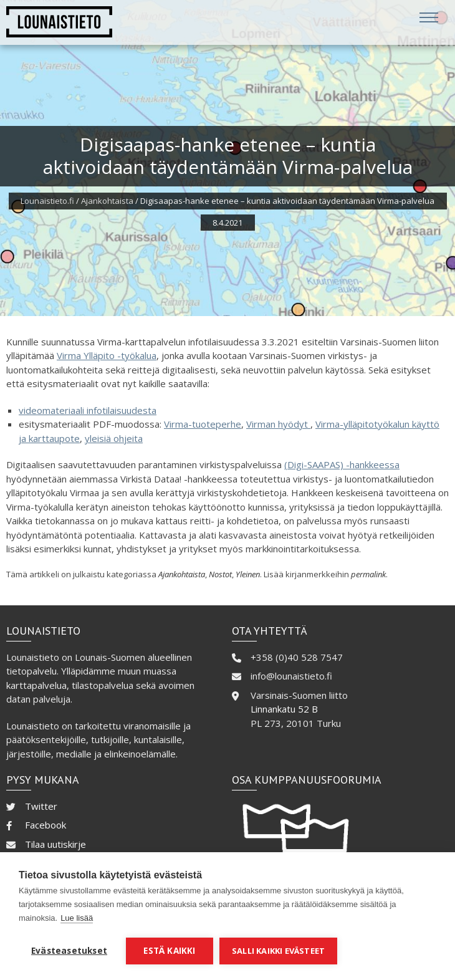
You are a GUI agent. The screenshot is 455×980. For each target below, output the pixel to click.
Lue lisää (77, 918)
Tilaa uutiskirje (55, 844)
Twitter (41, 806)
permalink (368, 574)
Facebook (45, 825)
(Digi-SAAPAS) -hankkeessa (342, 464)
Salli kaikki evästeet (278, 951)
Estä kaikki (169, 951)
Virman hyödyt (278, 424)
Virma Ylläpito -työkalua (107, 355)
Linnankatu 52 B (284, 709)
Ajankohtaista (107, 201)
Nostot (220, 574)
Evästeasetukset (69, 951)
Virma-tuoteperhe (203, 424)
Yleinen (248, 574)
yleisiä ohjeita (114, 438)
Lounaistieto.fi (47, 201)
